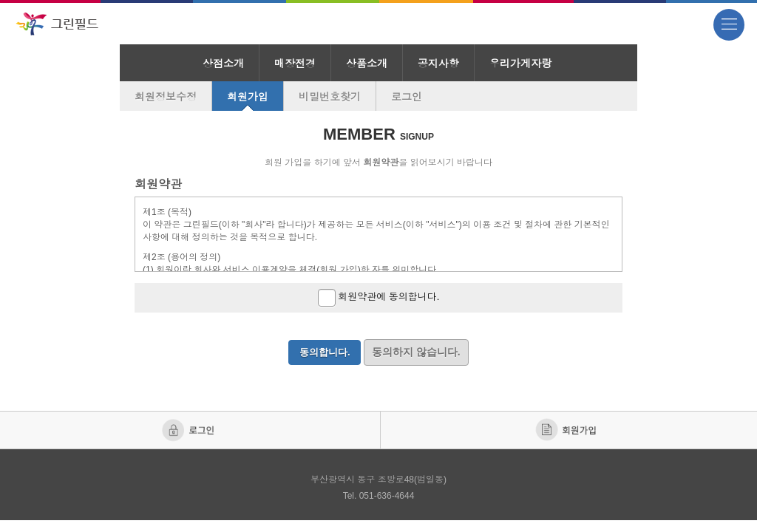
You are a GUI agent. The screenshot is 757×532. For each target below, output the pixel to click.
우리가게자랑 (520, 64)
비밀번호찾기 (330, 97)
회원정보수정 (166, 97)
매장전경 (295, 64)
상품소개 (367, 64)
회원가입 (248, 97)
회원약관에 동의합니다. (379, 298)
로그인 (407, 97)
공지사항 (438, 64)
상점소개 (223, 64)
